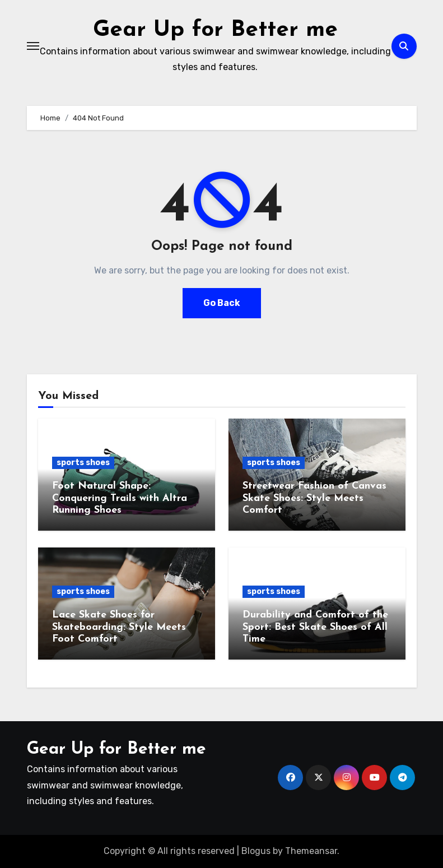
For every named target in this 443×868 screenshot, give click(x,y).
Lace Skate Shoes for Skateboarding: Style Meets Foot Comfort (119, 627)
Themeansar (311, 851)
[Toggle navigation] (33, 46)
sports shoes (83, 463)
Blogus (256, 851)
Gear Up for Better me (215, 30)
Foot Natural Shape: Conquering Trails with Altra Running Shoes (120, 498)
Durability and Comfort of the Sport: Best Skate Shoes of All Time (315, 627)
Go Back (222, 303)
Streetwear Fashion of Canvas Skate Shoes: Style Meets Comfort (314, 498)
